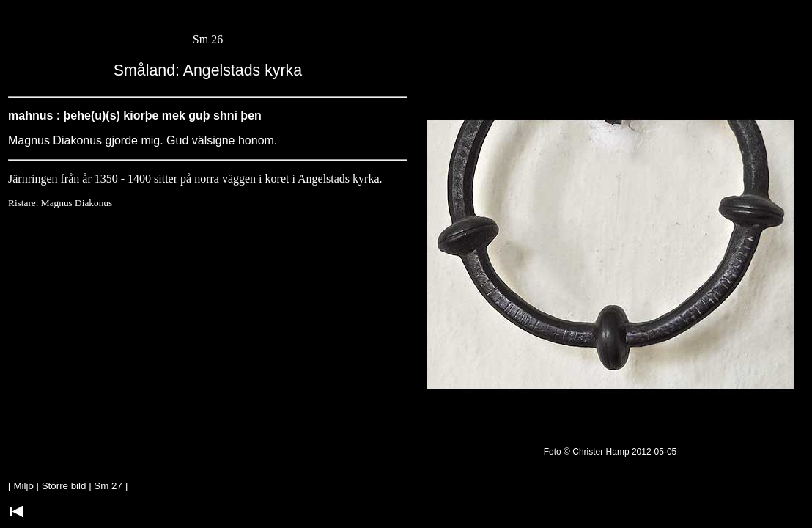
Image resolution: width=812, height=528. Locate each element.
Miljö (23, 486)
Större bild (64, 486)
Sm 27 (108, 486)
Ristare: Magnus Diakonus (60, 203)
